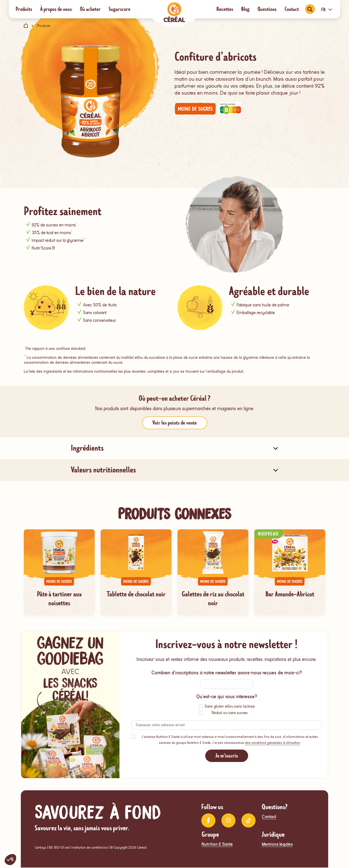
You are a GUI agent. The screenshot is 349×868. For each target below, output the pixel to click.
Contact (292, 9)
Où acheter (90, 9)
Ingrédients (87, 448)
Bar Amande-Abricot (290, 594)
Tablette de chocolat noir (136, 594)
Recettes (225, 9)
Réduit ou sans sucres (230, 713)
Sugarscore (119, 9)
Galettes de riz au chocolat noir (213, 599)
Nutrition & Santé (217, 845)
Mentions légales (277, 845)
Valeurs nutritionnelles (103, 470)
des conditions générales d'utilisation (273, 743)
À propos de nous (56, 9)
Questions (267, 9)
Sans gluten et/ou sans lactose (230, 707)
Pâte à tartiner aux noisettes (59, 599)
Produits (24, 9)
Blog (245, 9)
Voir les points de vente (175, 423)
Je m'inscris (227, 756)
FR (327, 10)
